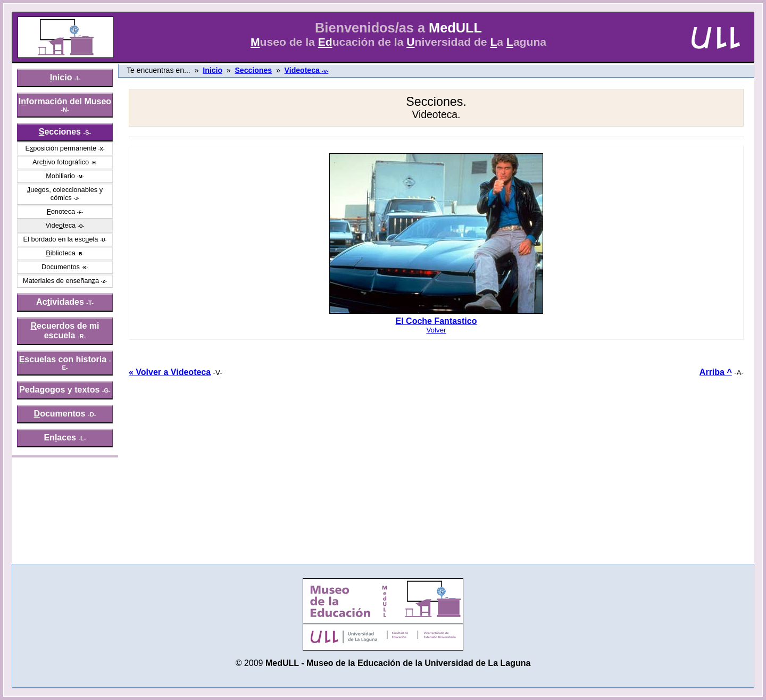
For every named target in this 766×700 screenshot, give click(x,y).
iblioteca (61, 253)
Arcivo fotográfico (61, 162)
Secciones (253, 70)
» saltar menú (35, 7)
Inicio (213, 70)
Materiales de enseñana (61, 281)
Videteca (60, 225)
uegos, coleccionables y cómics (65, 194)
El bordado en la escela (61, 239)
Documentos (61, 267)
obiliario (60, 176)
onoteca (61, 211)
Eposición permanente (61, 148)
